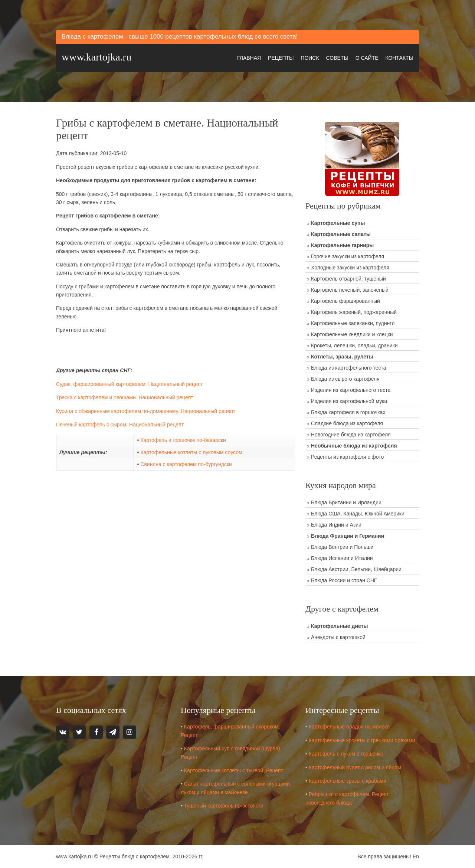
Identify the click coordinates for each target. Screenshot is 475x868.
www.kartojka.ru (96, 57)
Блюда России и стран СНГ (344, 580)
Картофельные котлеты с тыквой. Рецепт (234, 770)
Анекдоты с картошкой (338, 637)
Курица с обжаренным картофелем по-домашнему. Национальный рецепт (146, 411)
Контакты (399, 58)
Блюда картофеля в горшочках (348, 412)
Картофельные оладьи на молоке (349, 727)
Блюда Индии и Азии (336, 525)
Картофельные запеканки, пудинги (353, 323)
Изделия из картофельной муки (349, 401)
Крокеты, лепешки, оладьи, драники (354, 345)
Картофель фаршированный (345, 301)
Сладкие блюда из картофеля (347, 423)
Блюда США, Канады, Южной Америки (358, 514)
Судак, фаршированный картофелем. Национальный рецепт (130, 384)
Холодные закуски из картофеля (350, 268)
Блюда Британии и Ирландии (346, 502)
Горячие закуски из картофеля (348, 256)
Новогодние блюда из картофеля (351, 435)
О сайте (367, 58)
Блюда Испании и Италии (342, 558)
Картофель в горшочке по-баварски (183, 440)
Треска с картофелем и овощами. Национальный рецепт (125, 397)
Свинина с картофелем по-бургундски (186, 464)
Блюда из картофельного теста (348, 368)
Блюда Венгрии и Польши (342, 547)
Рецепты (281, 58)
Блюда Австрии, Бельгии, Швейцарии (356, 569)
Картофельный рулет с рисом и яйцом (355, 767)
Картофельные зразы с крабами (348, 781)
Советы (337, 58)
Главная (249, 58)
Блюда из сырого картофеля (345, 379)
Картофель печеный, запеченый (350, 290)
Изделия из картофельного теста (351, 390)
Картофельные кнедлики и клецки (352, 334)
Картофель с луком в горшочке (346, 754)
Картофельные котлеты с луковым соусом (191, 452)
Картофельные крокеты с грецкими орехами (362, 740)
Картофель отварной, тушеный (348, 279)
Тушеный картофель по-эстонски (224, 806)
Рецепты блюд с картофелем (135, 856)
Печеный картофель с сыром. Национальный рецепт (120, 425)
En (416, 856)
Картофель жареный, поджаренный (354, 312)
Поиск (310, 58)
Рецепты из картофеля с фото (347, 457)
